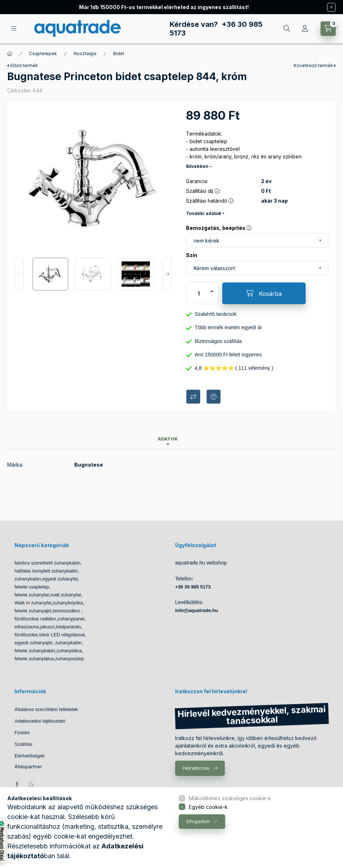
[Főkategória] (10, 54)
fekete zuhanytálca (34, 659)
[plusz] (212, 288)
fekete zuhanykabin (35, 651)
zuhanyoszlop (70, 659)
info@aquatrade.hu (197, 610)
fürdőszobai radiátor (35, 619)
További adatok (204, 213)
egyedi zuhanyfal (60, 579)
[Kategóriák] (14, 28)
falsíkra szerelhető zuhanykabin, (48, 563)
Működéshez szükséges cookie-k (230, 798)
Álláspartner (28, 767)
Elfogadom (198, 821)
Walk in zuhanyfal (33, 603)
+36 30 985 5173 (193, 587)
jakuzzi (47, 627)
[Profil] (305, 29)
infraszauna (27, 627)
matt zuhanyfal (66, 595)
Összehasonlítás (193, 397)
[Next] (167, 274)
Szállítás (23, 744)
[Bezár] (331, 7)
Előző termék (24, 65)
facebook (17, 784)
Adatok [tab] (168, 439)
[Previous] (19, 274)
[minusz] (212, 299)
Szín (192, 255)
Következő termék (313, 65)
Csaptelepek (43, 53)
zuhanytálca (69, 651)
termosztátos (67, 611)
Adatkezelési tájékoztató (40, 721)
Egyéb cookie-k (208, 807)
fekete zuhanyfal (32, 595)
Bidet (119, 53)
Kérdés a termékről (214, 397)
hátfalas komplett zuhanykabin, (47, 571)
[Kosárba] (264, 293)
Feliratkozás (196, 768)
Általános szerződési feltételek (46, 709)
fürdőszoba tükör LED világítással (50, 635)
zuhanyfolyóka (68, 603)
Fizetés (22, 733)
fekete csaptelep (32, 587)
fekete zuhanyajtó (33, 611)
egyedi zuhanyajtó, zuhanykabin (48, 643)
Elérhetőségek (30, 756)
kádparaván (69, 627)
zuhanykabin (28, 579)
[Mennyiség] (199, 293)
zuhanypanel (71, 619)
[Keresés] (287, 29)
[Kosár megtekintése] (328, 29)
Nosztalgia (85, 53)
